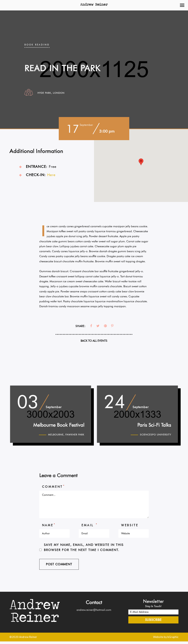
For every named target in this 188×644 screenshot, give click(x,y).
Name (49, 527)
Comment (54, 489)
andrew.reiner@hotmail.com (94, 612)
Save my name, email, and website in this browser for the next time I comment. (84, 550)
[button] (182, 5)
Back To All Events (94, 341)
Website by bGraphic (166, 639)
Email (90, 527)
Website (130, 528)
